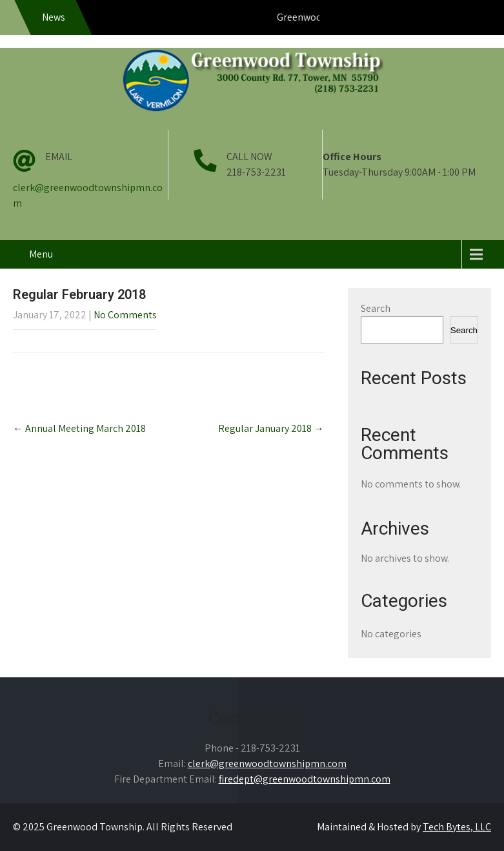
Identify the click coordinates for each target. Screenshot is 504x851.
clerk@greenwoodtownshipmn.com (267, 764)
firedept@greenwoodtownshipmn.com (305, 779)
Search (376, 308)
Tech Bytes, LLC (457, 827)
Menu (41, 254)
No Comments (125, 315)
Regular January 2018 (271, 428)
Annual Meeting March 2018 (79, 428)
